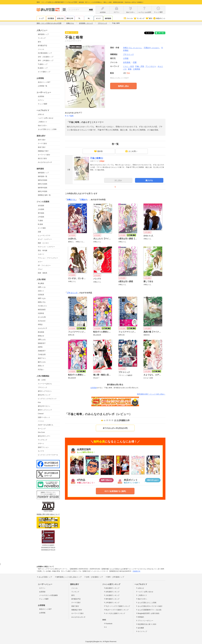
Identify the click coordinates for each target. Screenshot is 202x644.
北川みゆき (42, 321)
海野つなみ (42, 298)
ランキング (139, 18)
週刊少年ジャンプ (44, 395)
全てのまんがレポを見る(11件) (115, 428)
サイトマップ (141, 631)
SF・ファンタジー (44, 265)
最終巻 (98, 151)
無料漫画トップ (43, 34)
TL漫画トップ (43, 64)
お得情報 (42, 613)
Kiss (39, 402)
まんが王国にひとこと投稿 (47, 129)
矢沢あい (41, 369)
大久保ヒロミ (43, 306)
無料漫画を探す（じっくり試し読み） (151, 394)
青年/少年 (70, 18)
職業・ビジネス (43, 243)
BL (89, 18)
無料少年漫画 (43, 191)
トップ (41, 18)
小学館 (126, 58)
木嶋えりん (133, 48)
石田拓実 (41, 295)
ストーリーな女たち (45, 384)
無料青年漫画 (43, 188)
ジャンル (128, 18)
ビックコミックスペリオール (48, 455)
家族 (130, 69)
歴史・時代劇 (43, 251)
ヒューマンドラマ (44, 236)
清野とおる (42, 340)
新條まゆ (41, 336)
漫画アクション (43, 447)
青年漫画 (41, 213)
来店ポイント (159, 18)
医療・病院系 (43, 273)
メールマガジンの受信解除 (48, 595)
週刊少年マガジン (44, 406)
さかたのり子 (43, 328)
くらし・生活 (128, 66)
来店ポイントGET (44, 82)
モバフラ (41, 451)
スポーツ (41, 254)
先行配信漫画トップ (45, 53)
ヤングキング (43, 440)
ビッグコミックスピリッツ (47, 399)
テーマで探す (43, 144)
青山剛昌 (41, 283)
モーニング (42, 429)
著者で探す (42, 147)
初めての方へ (43, 126)
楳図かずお (42, 302)
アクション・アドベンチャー (48, 258)
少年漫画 (41, 217)
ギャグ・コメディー (45, 239)
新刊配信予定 (43, 46)
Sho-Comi (41, 432)
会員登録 (41, 96)
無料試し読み (123, 86)
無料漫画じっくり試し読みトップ (68, 577)
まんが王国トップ (44, 577)
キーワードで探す (44, 155)
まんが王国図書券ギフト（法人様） (149, 610)
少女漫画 (41, 209)
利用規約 (140, 617)
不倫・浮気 (140, 66)
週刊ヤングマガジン (45, 391)
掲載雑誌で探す (43, 151)
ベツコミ (41, 421)
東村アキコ (42, 358)
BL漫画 (40, 224)
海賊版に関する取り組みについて (48, 514)
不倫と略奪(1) (97, 158)
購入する (149, 180)
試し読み (118, 180)
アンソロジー (151, 66)
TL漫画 (40, 221)
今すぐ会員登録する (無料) (115, 491)
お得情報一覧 (43, 86)
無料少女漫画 (43, 184)
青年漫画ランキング (111, 599)
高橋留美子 (42, 351)
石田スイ (41, 291)
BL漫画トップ (43, 68)
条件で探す (42, 140)
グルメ (40, 269)
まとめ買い (131, 151)
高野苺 (40, 347)
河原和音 (41, 313)
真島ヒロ (41, 366)
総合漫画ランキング (111, 588)
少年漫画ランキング (111, 602)
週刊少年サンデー (44, 436)
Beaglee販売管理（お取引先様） (148, 613)
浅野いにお (42, 287)
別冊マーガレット (44, 417)
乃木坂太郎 (42, 355)
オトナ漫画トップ (44, 72)
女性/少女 (60, 18)
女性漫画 (41, 206)
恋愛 (39, 232)
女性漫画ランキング (111, 592)
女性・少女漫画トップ (46, 57)
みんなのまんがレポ (45, 162)
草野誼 (40, 325)
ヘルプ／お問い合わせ (46, 118)
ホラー (40, 262)
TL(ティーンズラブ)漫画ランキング (117, 606)
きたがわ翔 (42, 317)
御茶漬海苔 (42, 310)
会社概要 (140, 628)
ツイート (150, 33)
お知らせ (41, 114)
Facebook (108, 623)
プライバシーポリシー (144, 621)
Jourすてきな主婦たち (46, 425)
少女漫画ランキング (111, 595)
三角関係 (136, 69)
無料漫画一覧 (43, 176)
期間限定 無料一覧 (44, 195)
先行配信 (51, 18)
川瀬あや (152, 48)
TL (79, 18)
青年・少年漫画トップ (46, 61)
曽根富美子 (42, 343)
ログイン (41, 100)
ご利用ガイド (43, 122)
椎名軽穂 (41, 332)
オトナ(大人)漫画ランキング (114, 613)
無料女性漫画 (43, 180)
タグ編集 (70, 116)
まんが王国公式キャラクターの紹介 (149, 606)
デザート (41, 444)
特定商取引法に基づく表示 (146, 624)
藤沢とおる (42, 362)
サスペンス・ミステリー (46, 247)
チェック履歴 (43, 104)
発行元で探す (43, 158)
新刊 (149, 18)
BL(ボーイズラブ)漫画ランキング (116, 610)
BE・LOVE (42, 380)
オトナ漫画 (42, 228)
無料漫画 (108, 18)
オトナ (98, 18)
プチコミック (43, 387)
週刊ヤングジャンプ (45, 410)
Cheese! (41, 414)
